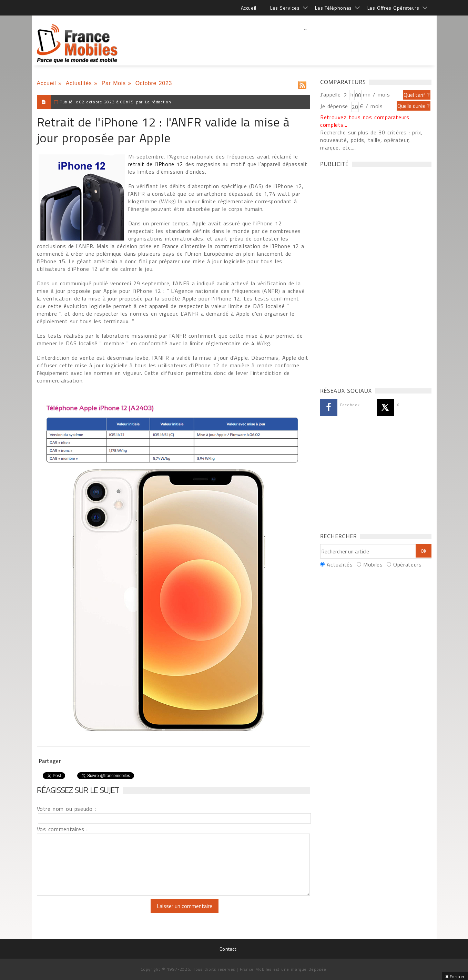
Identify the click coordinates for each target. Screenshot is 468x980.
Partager (50, 761)
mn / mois (376, 94)
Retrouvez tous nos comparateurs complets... (365, 121)
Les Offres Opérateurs (393, 8)
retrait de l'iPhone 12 (156, 164)
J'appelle (330, 94)
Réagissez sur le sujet (78, 790)
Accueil (249, 8)
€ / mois (371, 106)
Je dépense (335, 106)
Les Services (285, 8)
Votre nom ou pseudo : (67, 809)
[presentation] (94, 912)
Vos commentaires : (62, 829)
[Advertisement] (306, 43)
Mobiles (373, 564)
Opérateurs (407, 564)
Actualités (79, 83)
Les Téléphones (333, 8)
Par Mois (114, 83)
